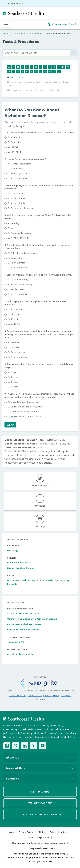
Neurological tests (19, 173)
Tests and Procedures (58, 34)
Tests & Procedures (21, 42)
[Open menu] (73, 13)
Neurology (13, 550)
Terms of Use (35, 695)
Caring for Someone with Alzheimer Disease (32, 619)
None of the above (19, 238)
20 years (14, 372)
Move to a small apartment (24, 402)
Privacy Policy (52, 695)
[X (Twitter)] (16, 746)
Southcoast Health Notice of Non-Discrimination (39, 843)
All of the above (18, 178)
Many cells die (17, 203)
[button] (10, 425)
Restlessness (16, 289)
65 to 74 (14, 319)
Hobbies (13, 347)
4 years (13, 387)
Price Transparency (39, 837)
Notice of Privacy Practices (54, 832)
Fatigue (13, 147)
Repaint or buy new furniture (24, 416)
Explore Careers (40, 803)
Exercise (14, 342)
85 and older (16, 309)
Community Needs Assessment (39, 848)
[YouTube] (43, 746)
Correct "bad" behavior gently (25, 407)
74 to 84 (14, 314)
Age (11, 228)
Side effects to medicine (22, 253)
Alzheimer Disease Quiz (20, 654)
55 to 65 (14, 324)
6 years (13, 382)
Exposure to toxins (19, 233)
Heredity (14, 223)
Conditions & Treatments (28, 34)
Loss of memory (18, 280)
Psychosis (14, 152)
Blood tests (15, 169)
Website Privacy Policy (21, 832)
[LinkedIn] (25, 746)
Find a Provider (40, 792)
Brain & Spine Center (19, 563)
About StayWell (18, 695)
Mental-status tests (20, 164)
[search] (36, 53)
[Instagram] (34, 746)
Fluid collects (16, 198)
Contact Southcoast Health (40, 815)
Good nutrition (17, 352)
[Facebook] (7, 746)
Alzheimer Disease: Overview (23, 613)
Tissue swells (16, 194)
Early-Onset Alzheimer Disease (24, 624)
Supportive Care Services (21, 568)
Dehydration (15, 258)
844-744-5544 (16, 3)
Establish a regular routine (23, 412)
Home (6, 34)
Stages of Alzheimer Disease (23, 630)
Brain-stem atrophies (20, 208)
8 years (13, 377)
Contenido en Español (65, 24)
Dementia (14, 142)
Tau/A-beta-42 (15, 642)
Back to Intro (17, 78)
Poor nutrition (17, 263)
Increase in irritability (20, 284)
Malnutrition (15, 137)
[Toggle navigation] (6, 24)
